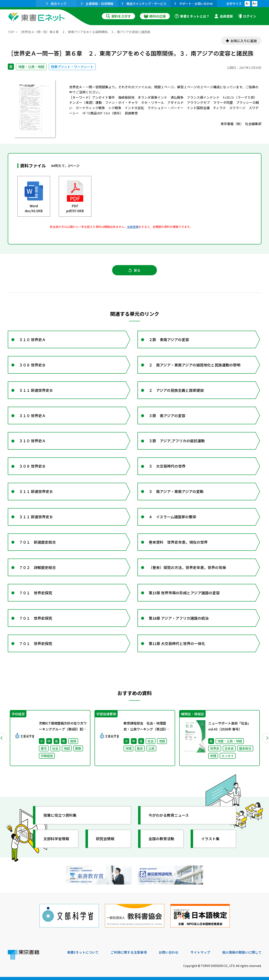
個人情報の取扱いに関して (242, 952)
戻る (135, 270)
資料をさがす (118, 16)
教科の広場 (155, 16)
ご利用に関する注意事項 (129, 952)
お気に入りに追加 (244, 40)
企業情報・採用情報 (97, 4)
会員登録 (224, 16)
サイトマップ (200, 952)
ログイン (247, 16)
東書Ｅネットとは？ (192, 16)
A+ (254, 4)
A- (247, 4)
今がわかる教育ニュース (169, 815)
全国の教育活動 (162, 839)
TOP (11, 32)
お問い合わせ (169, 952)
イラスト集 (210, 839)
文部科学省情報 (56, 839)
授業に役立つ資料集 (60, 815)
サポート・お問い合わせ (194, 4)
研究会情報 (105, 839)
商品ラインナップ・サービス (144, 4)
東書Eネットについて (83, 952)
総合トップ (56, 4)
